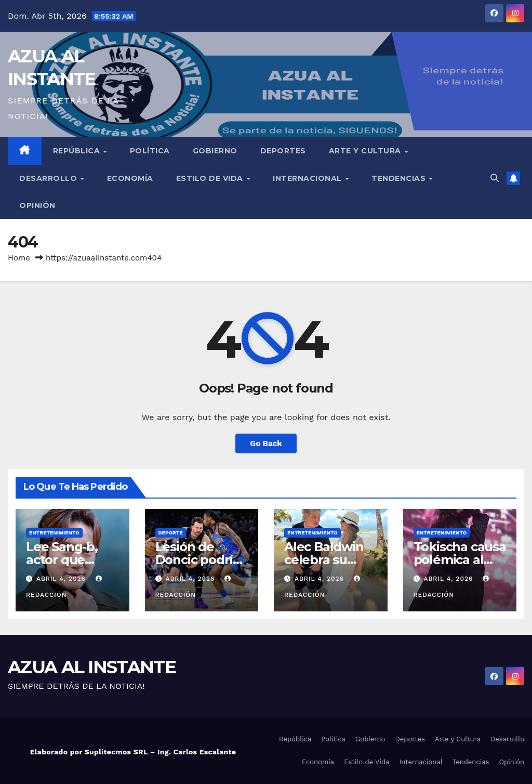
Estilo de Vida (211, 178)
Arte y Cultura (366, 151)
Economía (130, 178)
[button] (495, 178)
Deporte (171, 533)
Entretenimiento (54, 533)
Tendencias (400, 178)
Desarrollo (49, 178)
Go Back (266, 443)
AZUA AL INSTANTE (92, 667)
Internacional (308, 178)
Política (150, 151)
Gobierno (215, 151)
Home (19, 258)
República (78, 151)
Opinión (37, 205)
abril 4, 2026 (62, 579)
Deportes (283, 151)
